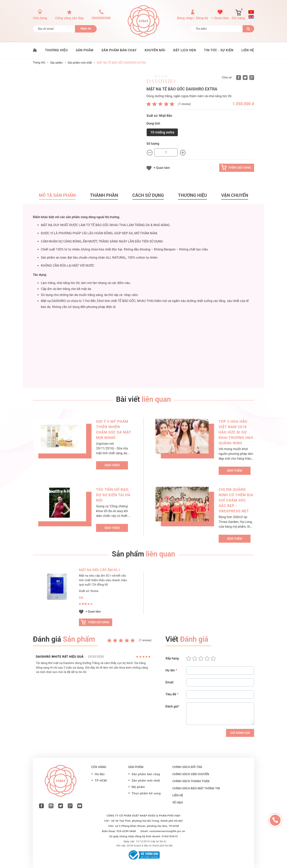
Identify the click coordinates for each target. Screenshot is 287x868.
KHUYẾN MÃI (155, 50)
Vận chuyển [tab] (235, 195)
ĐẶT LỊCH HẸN (185, 50)
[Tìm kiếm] (217, 29)
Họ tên (171, 670)
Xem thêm (112, 465)
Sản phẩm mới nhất (80, 63)
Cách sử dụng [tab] (148, 195)
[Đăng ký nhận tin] (54, 29)
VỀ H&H (178, 803)
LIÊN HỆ (248, 50)
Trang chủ (39, 62)
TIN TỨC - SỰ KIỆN (219, 50)
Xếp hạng (172, 658)
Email (169, 682)
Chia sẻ (227, 77)
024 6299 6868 (126, 831)
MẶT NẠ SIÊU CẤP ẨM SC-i (99, 570)
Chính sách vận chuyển (191, 774)
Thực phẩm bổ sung (146, 793)
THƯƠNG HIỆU (56, 50)
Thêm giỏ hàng (240, 168)
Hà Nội (100, 774)
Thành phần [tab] (104, 195)
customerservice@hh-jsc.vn (167, 831)
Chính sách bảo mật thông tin (196, 788)
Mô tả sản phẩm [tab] (57, 195)
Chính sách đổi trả (187, 767)
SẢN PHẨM (85, 50)
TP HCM (101, 781)
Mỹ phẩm (138, 787)
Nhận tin (86, 29)
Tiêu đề (172, 694)
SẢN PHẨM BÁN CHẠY (119, 50)
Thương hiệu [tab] (192, 195)
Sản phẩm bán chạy (146, 774)
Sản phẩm (57, 63)
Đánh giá (172, 706)
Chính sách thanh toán (191, 781)
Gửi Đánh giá (240, 733)
